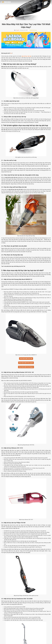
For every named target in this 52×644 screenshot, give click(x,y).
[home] (6, 2)
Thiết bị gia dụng (33, 30)
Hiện (11, 53)
